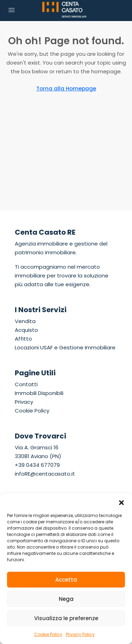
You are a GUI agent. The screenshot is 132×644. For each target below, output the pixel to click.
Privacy (24, 402)
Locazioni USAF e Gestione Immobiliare (65, 347)
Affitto (23, 339)
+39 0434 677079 (37, 465)
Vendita (25, 321)
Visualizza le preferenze (66, 618)
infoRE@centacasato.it (45, 474)
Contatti (26, 384)
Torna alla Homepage (66, 89)
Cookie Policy (48, 634)
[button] (121, 502)
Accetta (66, 580)
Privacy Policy (80, 634)
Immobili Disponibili (39, 393)
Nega (66, 599)
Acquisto (26, 330)
